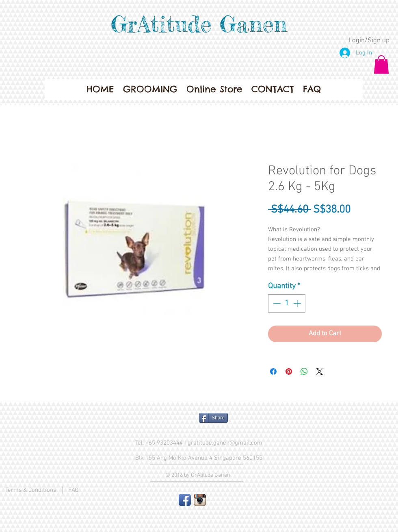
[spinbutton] (287, 303)
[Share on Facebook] (273, 371)
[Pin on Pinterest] (289, 371)
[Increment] (298, 303)
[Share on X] (320, 371)
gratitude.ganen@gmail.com (225, 443)
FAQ (73, 490)
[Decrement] (276, 303)
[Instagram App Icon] (200, 500)
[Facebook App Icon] (185, 500)
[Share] (213, 418)
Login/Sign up (369, 41)
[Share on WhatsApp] (304, 371)
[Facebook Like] (161, 421)
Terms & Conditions (31, 490)
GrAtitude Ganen (199, 24)
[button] (381, 64)
